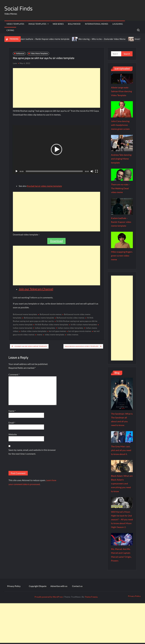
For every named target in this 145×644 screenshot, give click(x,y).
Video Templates (15, 24)
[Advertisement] (57, 88)
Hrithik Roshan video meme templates (52, 324)
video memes (73, 335)
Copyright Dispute (38, 586)
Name (12, 411)
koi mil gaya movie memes (80, 331)
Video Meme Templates (39, 53)
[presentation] (30, 464)
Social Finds (18, 8)
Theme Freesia (91, 597)
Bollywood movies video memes (71, 318)
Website (13, 434)
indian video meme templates (34, 331)
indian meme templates (45, 328)
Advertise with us (59, 586)
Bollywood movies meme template (39, 318)
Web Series (58, 24)
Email (12, 423)
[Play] (17, 171)
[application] (57, 150)
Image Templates (37, 24)
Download (56, 241)
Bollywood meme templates (25, 314)
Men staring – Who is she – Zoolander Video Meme (105, 39)
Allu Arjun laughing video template (82, 346)
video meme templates (55, 335)
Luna (15, 63)
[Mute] (92, 171)
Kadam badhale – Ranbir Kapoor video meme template (47, 39)
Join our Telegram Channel (36, 289)
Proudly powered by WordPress (49, 597)
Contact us (77, 586)
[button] (56, 149)
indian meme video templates (70, 328)
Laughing (118, 24)
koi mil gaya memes (57, 331)
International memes (97, 24)
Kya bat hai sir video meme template (44, 186)
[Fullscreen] (96, 171)
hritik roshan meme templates (84, 324)
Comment (14, 374)
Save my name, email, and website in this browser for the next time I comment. (32, 452)
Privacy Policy (14, 586)
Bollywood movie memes (51, 314)
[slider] (54, 171)
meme (40, 335)
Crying (10, 30)
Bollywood (74, 24)
